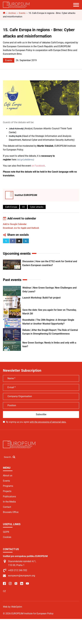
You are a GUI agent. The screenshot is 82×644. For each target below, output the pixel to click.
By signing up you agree (36, 422)
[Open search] (10, 457)
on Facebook (38, 166)
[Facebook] (13, 241)
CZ (4, 591)
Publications (9, 497)
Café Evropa (11, 207)
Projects (7, 491)
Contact (7, 507)
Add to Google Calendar (15, 224)
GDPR (6, 532)
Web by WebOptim (13, 607)
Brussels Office (11, 512)
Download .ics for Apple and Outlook (21, 228)
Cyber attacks (37, 207)
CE (23, 207)
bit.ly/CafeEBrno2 (26, 160)
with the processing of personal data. (48, 422)
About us (8, 476)
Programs (8, 486)
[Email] (19, 241)
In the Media (9, 502)
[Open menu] (76, 5)
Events (9, 60)
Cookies (7, 537)
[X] (6, 241)
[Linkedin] (26, 241)
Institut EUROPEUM (26, 195)
